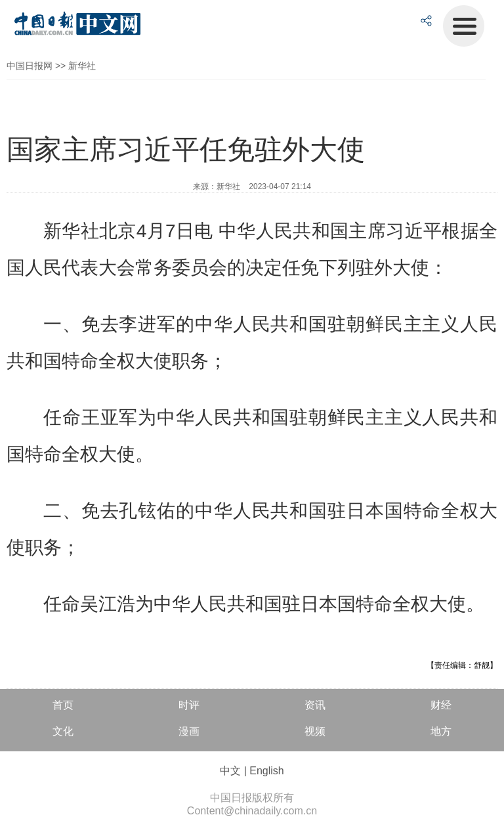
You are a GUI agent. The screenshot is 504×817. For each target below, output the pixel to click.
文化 (63, 731)
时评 (189, 705)
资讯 (315, 705)
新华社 (82, 66)
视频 (315, 731)
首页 (63, 705)
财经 (441, 705)
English (266, 771)
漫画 (189, 731)
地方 (441, 731)
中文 (230, 771)
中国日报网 (30, 66)
